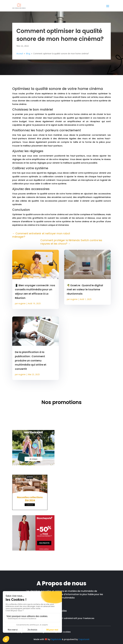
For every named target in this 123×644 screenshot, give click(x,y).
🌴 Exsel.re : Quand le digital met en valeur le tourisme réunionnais (85, 290)
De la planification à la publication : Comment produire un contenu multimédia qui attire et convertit (31, 360)
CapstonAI (84, 639)
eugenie (22, 303)
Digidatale (56, 639)
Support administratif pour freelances (75, 618)
